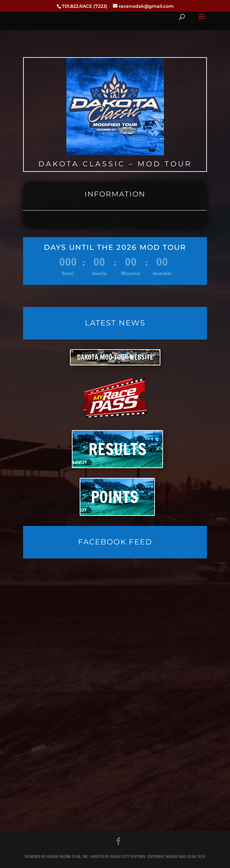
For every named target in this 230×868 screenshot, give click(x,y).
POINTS (115, 497)
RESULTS (117, 449)
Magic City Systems (128, 856)
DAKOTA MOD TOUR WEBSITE (115, 357)
